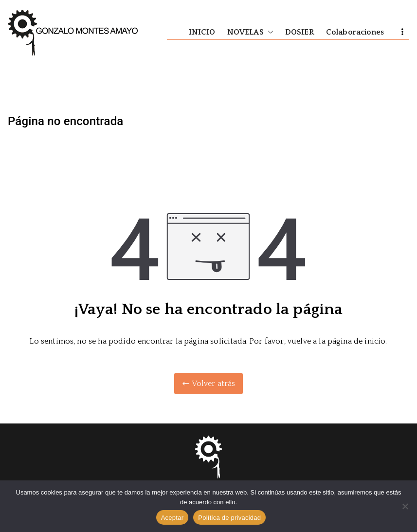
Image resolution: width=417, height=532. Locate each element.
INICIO (202, 32)
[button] (269, 32)
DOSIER (300, 32)
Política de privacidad (229, 518)
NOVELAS (250, 32)
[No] (405, 506)
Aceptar (172, 518)
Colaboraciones (355, 32)
